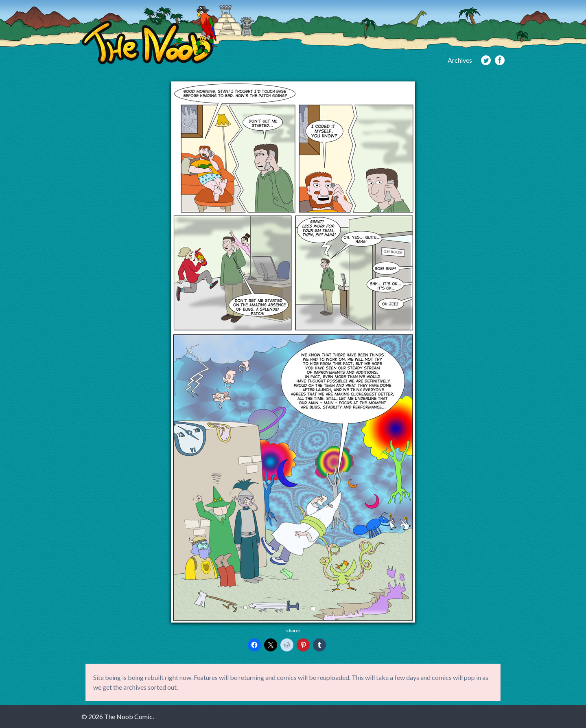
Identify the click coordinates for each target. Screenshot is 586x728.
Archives (460, 60)
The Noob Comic (149, 35)
